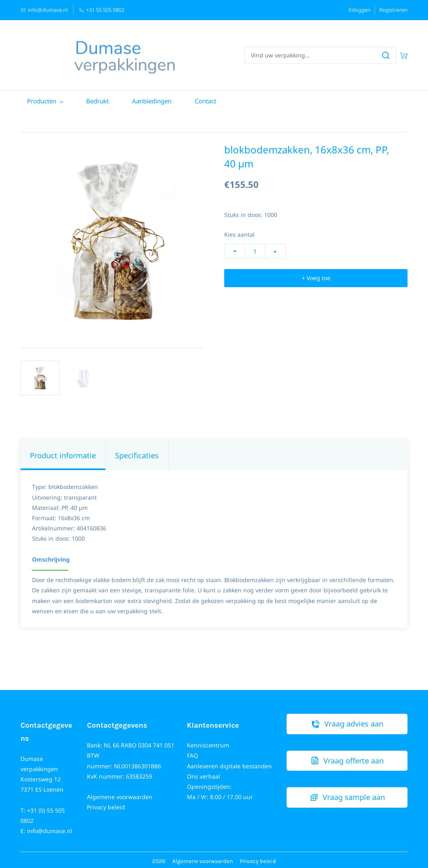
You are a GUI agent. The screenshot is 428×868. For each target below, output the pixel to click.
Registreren (393, 10)
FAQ (192, 753)
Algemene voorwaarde (201, 859)
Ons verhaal (204, 773)
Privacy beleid (106, 805)
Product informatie (63, 452)
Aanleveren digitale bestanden (229, 763)
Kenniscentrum (208, 743)
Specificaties (137, 452)
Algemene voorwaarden (120, 794)
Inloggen (360, 10)
